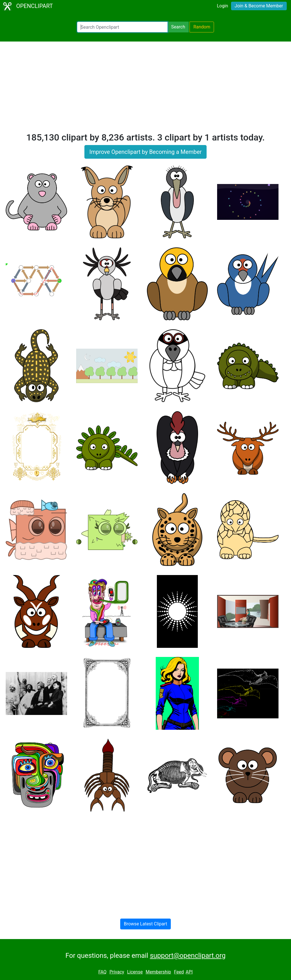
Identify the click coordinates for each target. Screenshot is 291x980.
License (135, 972)
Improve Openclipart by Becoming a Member (145, 152)
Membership (158, 972)
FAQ (102, 972)
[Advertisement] (145, 89)
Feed (179, 972)
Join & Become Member (259, 6)
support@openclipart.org (188, 956)
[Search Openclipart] (122, 27)
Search (178, 27)
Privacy (117, 972)
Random (202, 27)
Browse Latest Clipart (146, 924)
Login (222, 6)
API (189, 972)
